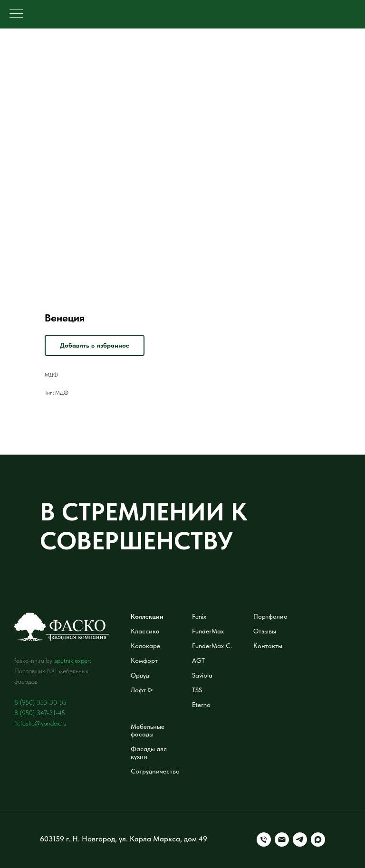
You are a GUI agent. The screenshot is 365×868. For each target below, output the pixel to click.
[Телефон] (264, 840)
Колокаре (145, 646)
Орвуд (140, 675)
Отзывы (265, 631)
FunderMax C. (212, 646)
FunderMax (208, 631)
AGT (198, 660)
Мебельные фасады (148, 730)
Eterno (201, 705)
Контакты (268, 646)
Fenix (199, 616)
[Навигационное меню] (16, 14)
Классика (145, 631)
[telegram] (300, 840)
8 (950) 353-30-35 (40, 702)
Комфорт (144, 660)
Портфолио (270, 616)
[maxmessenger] (318, 840)
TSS (197, 690)
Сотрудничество (155, 771)
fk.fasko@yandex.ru (40, 723)
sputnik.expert (73, 660)
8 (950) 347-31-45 (40, 713)
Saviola (202, 675)
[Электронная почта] (282, 840)
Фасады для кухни (149, 753)
